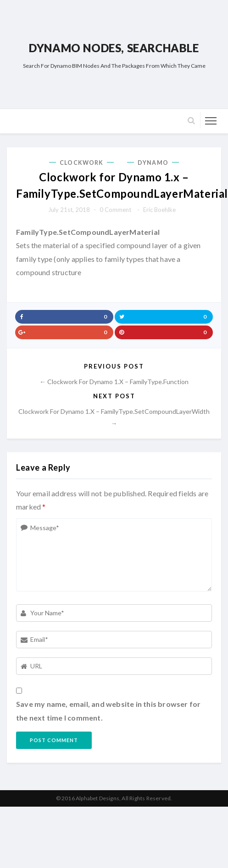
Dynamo (153, 163)
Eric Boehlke (159, 210)
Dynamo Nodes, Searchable (114, 48)
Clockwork (81, 163)
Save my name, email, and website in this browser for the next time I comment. (108, 711)
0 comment (115, 210)
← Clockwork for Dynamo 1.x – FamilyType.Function (114, 382)
